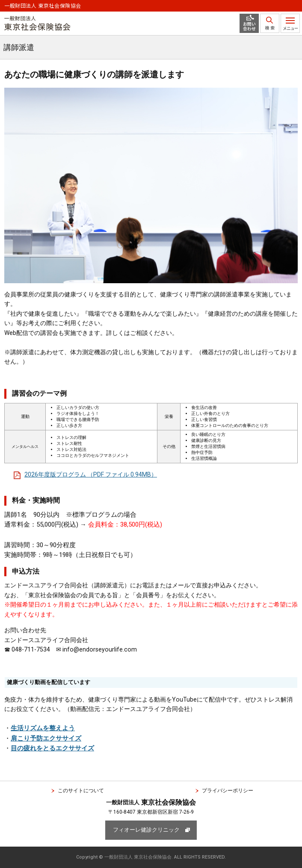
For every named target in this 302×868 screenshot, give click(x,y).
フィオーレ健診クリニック (146, 830)
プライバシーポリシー (228, 791)
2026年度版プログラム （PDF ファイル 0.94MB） (91, 474)
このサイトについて (81, 791)
